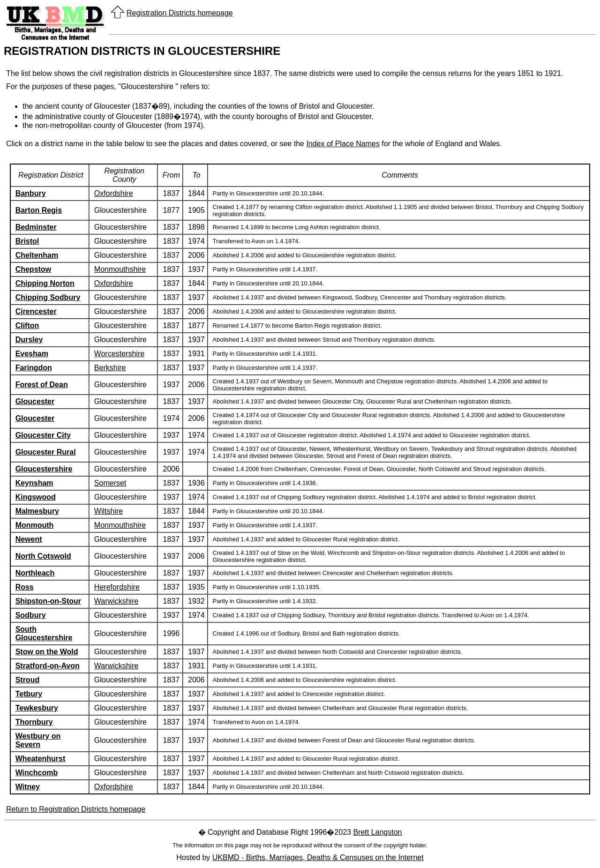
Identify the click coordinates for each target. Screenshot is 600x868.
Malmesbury (37, 511)
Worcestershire (119, 354)
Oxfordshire (114, 193)
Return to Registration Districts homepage (76, 809)
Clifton (27, 325)
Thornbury (34, 722)
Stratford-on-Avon (48, 666)
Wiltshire (109, 511)
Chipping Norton (45, 283)
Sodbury (31, 615)
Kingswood (36, 497)
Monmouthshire (120, 269)
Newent (29, 539)
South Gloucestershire (44, 633)
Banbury (31, 193)
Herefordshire (117, 587)
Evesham (32, 354)
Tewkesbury (37, 708)
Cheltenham (37, 255)
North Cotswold (43, 556)
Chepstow (33, 269)
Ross (25, 587)
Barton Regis (39, 210)
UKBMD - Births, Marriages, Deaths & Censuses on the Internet (318, 857)
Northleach (35, 573)
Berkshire (110, 368)
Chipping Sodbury (48, 297)
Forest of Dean (42, 385)
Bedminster (36, 227)
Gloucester (35, 401)
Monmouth (35, 525)
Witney (28, 787)
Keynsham (34, 483)
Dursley (29, 340)
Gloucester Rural (46, 452)
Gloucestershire (44, 469)
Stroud (28, 680)
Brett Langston (377, 832)
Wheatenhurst (41, 759)
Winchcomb (37, 773)
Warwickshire (116, 601)
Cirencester (36, 311)
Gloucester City (43, 435)
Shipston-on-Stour (48, 601)
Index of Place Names (343, 144)
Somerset (110, 483)
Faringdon (34, 368)
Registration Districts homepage (180, 13)
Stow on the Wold (47, 652)
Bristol (27, 241)
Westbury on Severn (38, 740)
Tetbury (29, 694)
